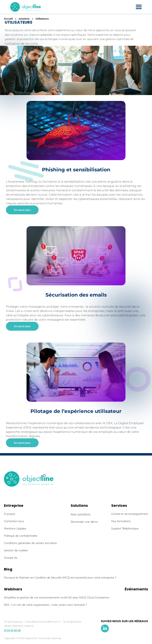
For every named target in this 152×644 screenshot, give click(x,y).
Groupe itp (11, 558)
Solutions (79, 505)
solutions (24, 19)
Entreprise (14, 505)
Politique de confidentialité (21, 536)
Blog (8, 569)
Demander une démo (84, 522)
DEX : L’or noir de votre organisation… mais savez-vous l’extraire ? (45, 605)
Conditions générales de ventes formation (30, 543)
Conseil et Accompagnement (130, 514)
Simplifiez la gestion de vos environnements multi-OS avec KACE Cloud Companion (57, 597)
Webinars (13, 589)
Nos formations (121, 521)
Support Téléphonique (125, 528)
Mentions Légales (15, 528)
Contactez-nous (14, 521)
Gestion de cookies (16, 550)
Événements (136, 589)
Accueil (8, 19)
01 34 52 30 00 (12, 630)
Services (119, 505)
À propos (10, 514)
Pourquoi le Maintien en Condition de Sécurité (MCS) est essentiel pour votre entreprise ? (60, 578)
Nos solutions (81, 514)
